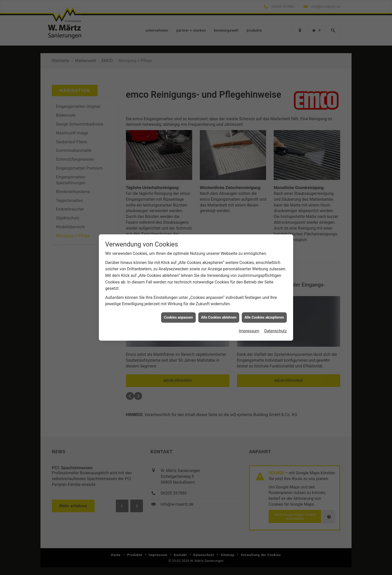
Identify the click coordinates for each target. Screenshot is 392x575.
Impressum (249, 326)
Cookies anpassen (178, 312)
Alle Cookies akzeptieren (264, 312)
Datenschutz (276, 326)
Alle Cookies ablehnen (219, 312)
